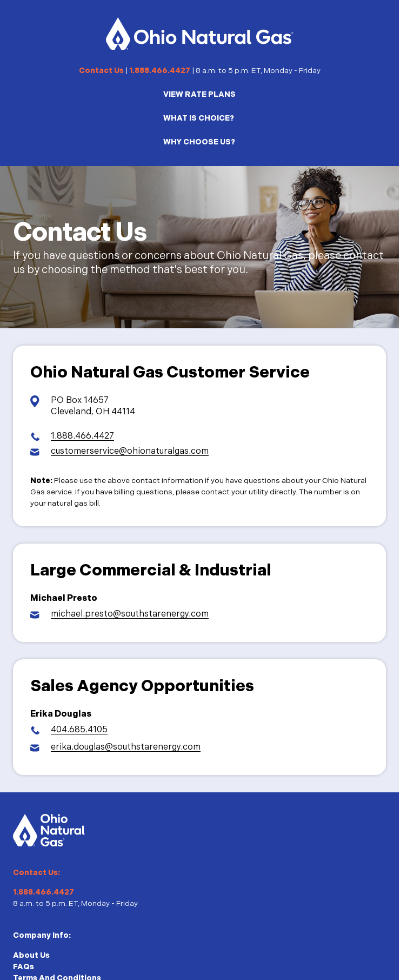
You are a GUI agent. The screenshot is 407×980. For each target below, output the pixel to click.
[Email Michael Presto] (119, 615)
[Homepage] (200, 34)
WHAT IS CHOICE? (199, 118)
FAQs (24, 967)
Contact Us (101, 71)
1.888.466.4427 (160, 71)
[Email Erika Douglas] (115, 748)
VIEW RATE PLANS (199, 94)
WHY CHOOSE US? (199, 142)
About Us (31, 955)
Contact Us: (36, 873)
